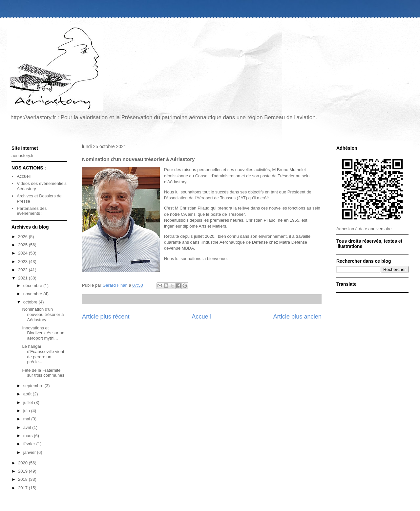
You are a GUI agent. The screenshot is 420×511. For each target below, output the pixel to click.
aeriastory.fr (23, 156)
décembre (33, 286)
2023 (23, 262)
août (28, 394)
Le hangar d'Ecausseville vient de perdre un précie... (43, 354)
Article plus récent (106, 317)
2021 (23, 278)
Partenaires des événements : (32, 211)
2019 (23, 471)
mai (27, 419)
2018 (23, 479)
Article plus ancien (297, 317)
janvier (30, 452)
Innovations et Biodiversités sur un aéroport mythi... (43, 333)
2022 (23, 270)
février (30, 444)
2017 (23, 488)
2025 (23, 245)
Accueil (201, 317)
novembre (33, 294)
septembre (34, 386)
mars (29, 436)
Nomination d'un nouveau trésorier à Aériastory (43, 314)
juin (27, 411)
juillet (29, 402)
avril (28, 427)
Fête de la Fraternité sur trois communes (43, 373)
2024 (23, 253)
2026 (23, 237)
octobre (31, 302)
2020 (23, 463)
